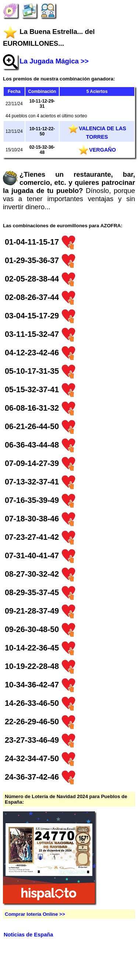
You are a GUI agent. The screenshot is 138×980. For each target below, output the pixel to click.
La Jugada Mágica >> (54, 61)
